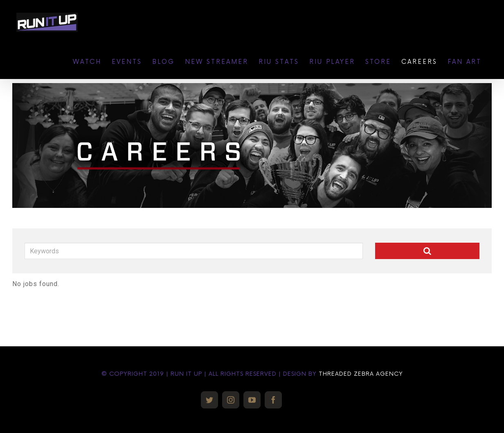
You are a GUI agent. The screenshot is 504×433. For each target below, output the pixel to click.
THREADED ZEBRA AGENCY (361, 374)
